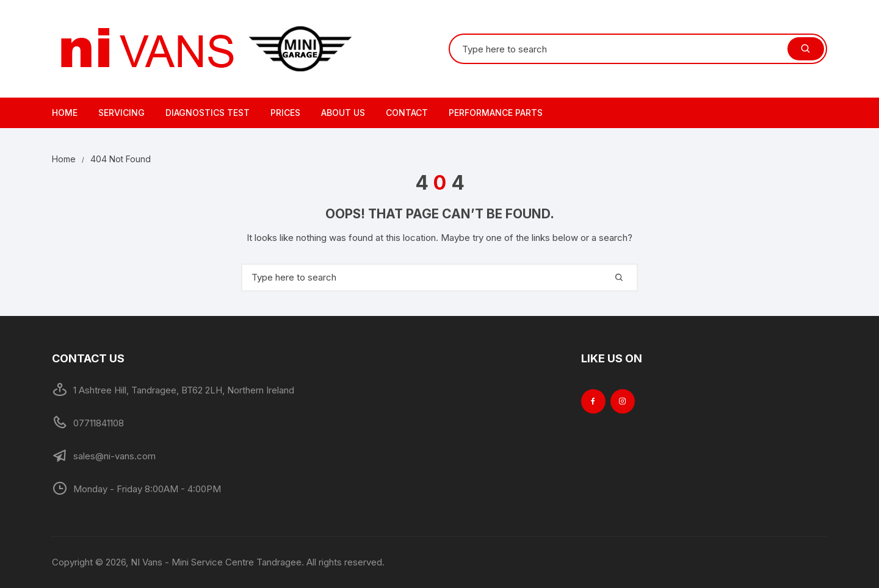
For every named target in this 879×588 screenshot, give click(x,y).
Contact (407, 113)
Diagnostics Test (208, 113)
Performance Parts (496, 113)
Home (65, 113)
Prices (285, 113)
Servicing (121, 113)
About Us (343, 113)
